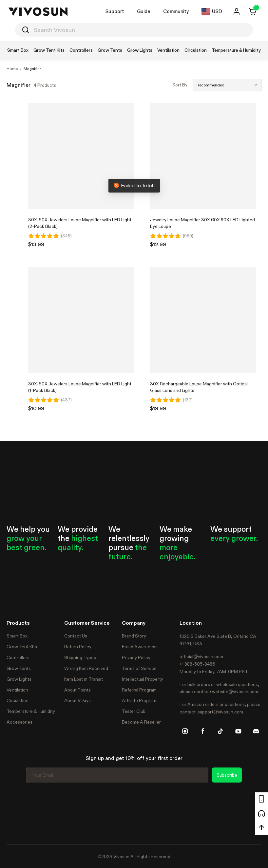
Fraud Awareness (140, 647)
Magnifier (32, 69)
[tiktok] (220, 731)
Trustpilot (16, 812)
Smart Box (17, 636)
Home (12, 69)
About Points (77, 690)
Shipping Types (80, 657)
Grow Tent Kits (22, 647)
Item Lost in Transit (84, 679)
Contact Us (76, 636)
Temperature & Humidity (31, 711)
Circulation (18, 700)
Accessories (19, 722)
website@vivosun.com (235, 692)
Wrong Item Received (86, 668)
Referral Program (139, 690)
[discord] (256, 731)
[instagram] (185, 731)
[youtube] (238, 731)
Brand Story (134, 636)
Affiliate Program (139, 700)
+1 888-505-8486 (197, 664)
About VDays (77, 700)
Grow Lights (19, 679)
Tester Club (134, 711)
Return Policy (78, 647)
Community (176, 11)
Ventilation (17, 690)
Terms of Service (139, 668)
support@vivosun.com (220, 712)
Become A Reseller (141, 722)
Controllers (18, 657)
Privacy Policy (136, 657)
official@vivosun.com (201, 656)
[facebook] (203, 731)
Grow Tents (19, 668)
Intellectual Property (143, 679)
